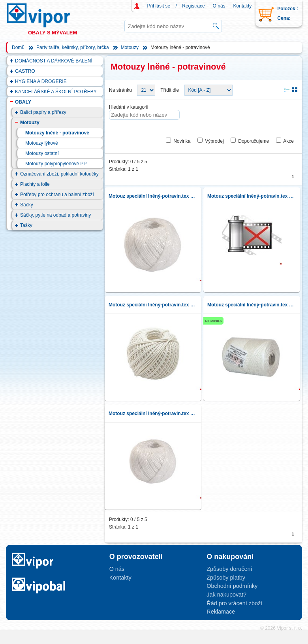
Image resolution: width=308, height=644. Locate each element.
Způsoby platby (226, 578)
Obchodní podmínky (232, 586)
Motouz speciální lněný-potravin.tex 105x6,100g (153, 305)
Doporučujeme (254, 141)
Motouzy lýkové (42, 143)
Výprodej (214, 141)
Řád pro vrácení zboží (234, 603)
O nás (219, 6)
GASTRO (25, 71)
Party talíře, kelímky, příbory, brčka (73, 47)
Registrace (193, 6)
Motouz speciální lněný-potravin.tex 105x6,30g (153, 414)
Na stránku (120, 90)
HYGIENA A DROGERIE (41, 81)
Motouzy (130, 47)
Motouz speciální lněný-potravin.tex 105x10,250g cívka (252, 305)
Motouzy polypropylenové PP (56, 164)
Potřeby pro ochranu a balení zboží (57, 195)
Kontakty (243, 6)
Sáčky (27, 205)
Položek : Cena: (288, 13)
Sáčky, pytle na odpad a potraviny (55, 215)
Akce (288, 141)
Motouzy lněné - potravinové (57, 133)
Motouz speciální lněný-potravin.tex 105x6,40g (153, 196)
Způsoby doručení (229, 569)
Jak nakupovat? (226, 595)
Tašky (26, 225)
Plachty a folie (35, 184)
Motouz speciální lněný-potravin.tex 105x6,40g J (252, 196)
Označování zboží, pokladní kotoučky (59, 174)
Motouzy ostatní (42, 153)
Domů (18, 47)
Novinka (182, 141)
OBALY (23, 102)
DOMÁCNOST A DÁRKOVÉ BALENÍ (54, 61)
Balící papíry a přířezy (43, 112)
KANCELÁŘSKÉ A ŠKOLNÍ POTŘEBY (56, 92)
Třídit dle (170, 90)
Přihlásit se (159, 6)
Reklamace (221, 612)
